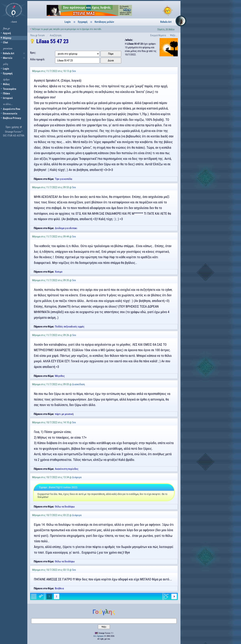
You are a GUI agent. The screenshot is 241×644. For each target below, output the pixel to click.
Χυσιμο (59, 272)
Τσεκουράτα (9, 89)
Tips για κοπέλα (63, 179)
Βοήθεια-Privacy (12, 118)
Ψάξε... (174, 35)
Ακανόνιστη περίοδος (67, 469)
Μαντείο (8, 58)
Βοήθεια (59, 588)
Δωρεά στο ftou (11, 109)
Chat (5, 42)
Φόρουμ (7, 38)
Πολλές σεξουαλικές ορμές (70, 327)
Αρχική (7, 33)
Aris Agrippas (99, 636)
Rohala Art (9, 53)
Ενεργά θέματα (158, 35)
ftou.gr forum (37, 35)
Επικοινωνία (10, 114)
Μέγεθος (60, 376)
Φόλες (6, 84)
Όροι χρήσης (12, 127)
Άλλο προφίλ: (38, 59)
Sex (74, 71)
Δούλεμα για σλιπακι (66, 228)
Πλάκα (6, 93)
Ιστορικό (8, 98)
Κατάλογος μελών (104, 22)
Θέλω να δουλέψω (65, 507)
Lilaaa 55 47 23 (52, 41)
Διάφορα (77, 477)
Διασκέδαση (78, 384)
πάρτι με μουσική (64, 414)
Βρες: (33, 53)
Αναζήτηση (56, 35)
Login (6, 69)
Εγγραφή (8, 73)
